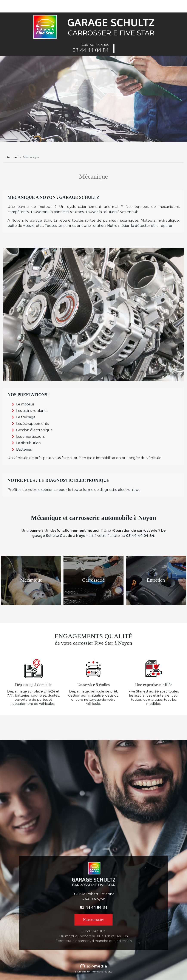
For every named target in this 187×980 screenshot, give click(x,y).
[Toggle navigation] (9, 6)
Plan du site (82, 971)
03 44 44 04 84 (91, 50)
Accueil (12, 157)
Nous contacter (93, 920)
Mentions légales (102, 971)
